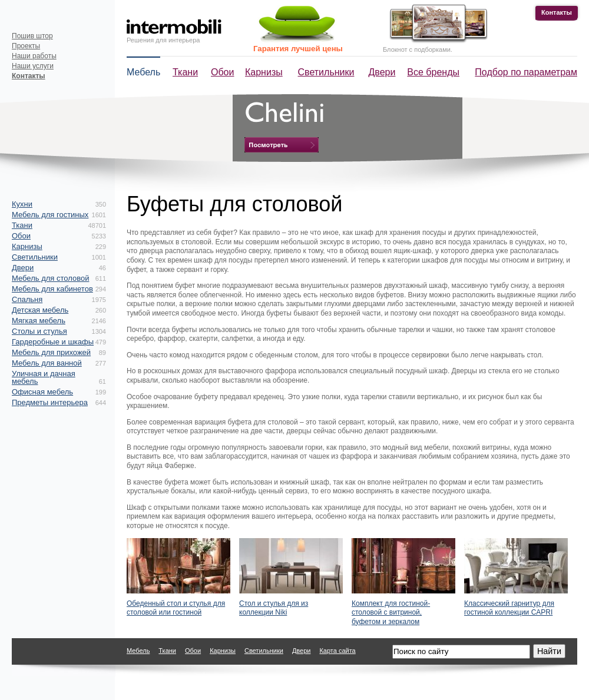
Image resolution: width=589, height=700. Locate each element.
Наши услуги (33, 66)
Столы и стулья (39, 331)
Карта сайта (337, 651)
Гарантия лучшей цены (298, 49)
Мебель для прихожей (51, 352)
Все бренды (433, 72)
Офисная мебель (42, 392)
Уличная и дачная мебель (44, 377)
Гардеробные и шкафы (53, 342)
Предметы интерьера (50, 402)
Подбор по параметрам (526, 72)
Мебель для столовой (50, 278)
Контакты (557, 12)
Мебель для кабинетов (52, 289)
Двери (382, 72)
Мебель (143, 72)
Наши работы (34, 56)
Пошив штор (32, 36)
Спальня (27, 299)
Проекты (26, 46)
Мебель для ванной (47, 363)
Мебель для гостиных (50, 215)
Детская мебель (40, 310)
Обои (222, 72)
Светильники (326, 72)
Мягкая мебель (39, 321)
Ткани (185, 72)
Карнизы (264, 72)
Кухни (22, 204)
